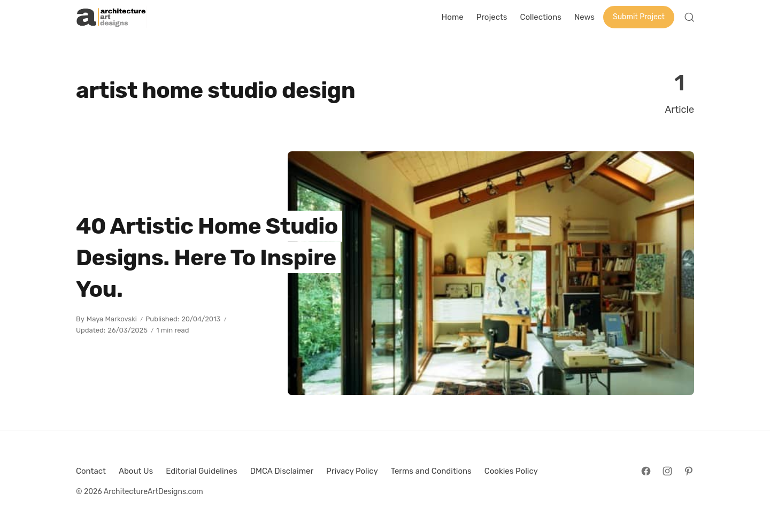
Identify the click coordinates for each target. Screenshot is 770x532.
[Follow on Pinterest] (689, 471)
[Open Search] (689, 17)
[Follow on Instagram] (667, 471)
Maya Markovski (112, 319)
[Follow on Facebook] (646, 471)
